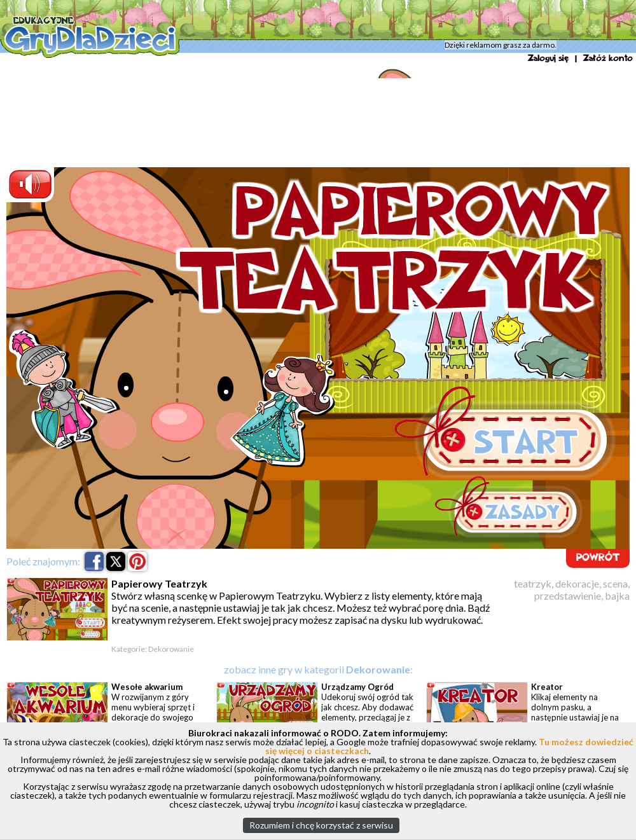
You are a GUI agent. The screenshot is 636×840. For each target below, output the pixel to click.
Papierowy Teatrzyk (342, 48)
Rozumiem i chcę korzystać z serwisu (321, 825)
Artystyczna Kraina (220, 48)
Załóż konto (608, 58)
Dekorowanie (280, 48)
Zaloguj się (548, 58)
